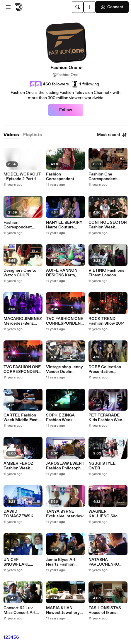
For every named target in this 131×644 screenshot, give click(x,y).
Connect (112, 7)
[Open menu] (8, 7)
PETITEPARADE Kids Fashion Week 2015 (107, 418)
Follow (66, 110)
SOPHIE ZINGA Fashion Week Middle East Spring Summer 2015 (64, 418)
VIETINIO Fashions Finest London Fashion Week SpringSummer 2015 (108, 273)
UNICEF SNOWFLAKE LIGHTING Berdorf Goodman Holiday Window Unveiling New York (21, 562)
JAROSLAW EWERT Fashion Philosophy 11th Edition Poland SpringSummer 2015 (65, 466)
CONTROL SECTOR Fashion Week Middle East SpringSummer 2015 (108, 225)
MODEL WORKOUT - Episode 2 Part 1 (22, 177)
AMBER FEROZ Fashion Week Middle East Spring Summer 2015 (21, 466)
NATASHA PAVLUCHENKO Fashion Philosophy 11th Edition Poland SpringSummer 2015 (108, 562)
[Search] (78, 7)
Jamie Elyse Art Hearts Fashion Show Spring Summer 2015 (61, 562)
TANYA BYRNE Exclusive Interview (65, 514)
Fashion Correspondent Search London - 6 (63, 177)
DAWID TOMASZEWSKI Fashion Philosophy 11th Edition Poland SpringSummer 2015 (23, 514)
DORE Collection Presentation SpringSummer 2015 (108, 369)
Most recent (112, 135)
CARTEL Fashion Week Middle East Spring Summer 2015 (21, 418)
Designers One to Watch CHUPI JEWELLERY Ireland (23, 273)
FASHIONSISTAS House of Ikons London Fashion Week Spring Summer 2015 (105, 610)
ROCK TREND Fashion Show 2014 (107, 321)
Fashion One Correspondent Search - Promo (103, 177)
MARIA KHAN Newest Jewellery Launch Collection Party (63, 610)
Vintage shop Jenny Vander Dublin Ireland (64, 369)
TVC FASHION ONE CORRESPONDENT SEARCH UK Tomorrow (22, 369)
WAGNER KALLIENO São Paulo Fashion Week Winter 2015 (108, 514)
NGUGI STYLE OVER (102, 466)
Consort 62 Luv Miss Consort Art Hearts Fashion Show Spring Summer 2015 (20, 610)
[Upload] (89, 7)
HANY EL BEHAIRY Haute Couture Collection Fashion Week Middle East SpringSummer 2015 (65, 225)
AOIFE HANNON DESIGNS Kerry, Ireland (62, 273)
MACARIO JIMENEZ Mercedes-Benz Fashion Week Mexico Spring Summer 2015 (23, 321)
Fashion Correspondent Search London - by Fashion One (22, 225)
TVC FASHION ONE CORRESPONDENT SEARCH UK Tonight (65, 321)
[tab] (11, 135)
